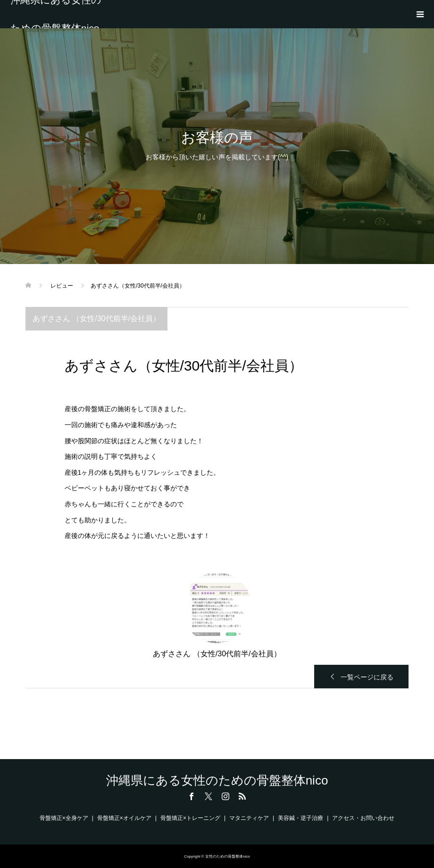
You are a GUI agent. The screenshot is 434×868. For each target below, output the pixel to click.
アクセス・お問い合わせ (363, 818)
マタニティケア (249, 818)
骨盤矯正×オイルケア (124, 818)
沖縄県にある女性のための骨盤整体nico (56, 14)
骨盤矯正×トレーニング (190, 818)
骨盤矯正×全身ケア (64, 818)
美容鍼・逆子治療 (300, 818)
